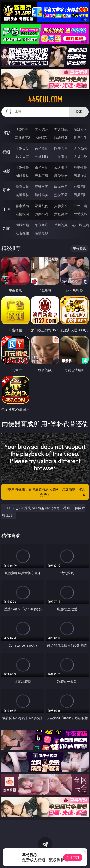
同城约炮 (22, 225)
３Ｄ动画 (80, 148)
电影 (6, 171)
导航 (6, 228)
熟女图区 (61, 195)
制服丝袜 (22, 176)
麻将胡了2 (22, 137)
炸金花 (42, 137)
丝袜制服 (42, 157)
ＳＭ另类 (80, 157)
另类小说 (42, 214)
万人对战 (61, 129)
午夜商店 (42, 225)
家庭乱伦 (42, 206)
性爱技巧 (80, 214)
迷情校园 (22, 214)
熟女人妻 (22, 157)
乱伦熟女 (61, 176)
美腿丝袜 (22, 195)
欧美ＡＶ (61, 148)
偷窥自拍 (22, 187)
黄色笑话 (61, 214)
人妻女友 (61, 206)
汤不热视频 (80, 225)
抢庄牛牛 (80, 137)
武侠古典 (80, 206)
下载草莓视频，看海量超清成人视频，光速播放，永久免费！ (46, 492)
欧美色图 (61, 187)
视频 (6, 152)
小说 (6, 209)
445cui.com (45, 100)
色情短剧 (42, 233)
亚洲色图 (42, 187)
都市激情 (22, 206)
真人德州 (42, 129)
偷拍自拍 (42, 168)
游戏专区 (80, 129)
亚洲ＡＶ (22, 148)
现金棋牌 (61, 137)
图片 (6, 190)
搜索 (79, 112)
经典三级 (42, 176)
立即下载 (73, 857)
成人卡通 (61, 168)
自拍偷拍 (42, 148)
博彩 (6, 133)
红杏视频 (22, 233)
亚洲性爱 (22, 168)
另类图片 (80, 195)
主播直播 (61, 157)
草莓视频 (61, 225)
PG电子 (22, 129)
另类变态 (80, 176)
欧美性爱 (80, 168)
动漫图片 (80, 187)
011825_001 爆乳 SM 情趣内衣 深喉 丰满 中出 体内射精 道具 (43, 512)
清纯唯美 (42, 195)
